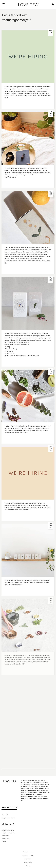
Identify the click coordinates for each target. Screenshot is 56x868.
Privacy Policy (6, 838)
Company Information (8, 833)
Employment (5, 836)
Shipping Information (8, 830)
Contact (4, 841)
